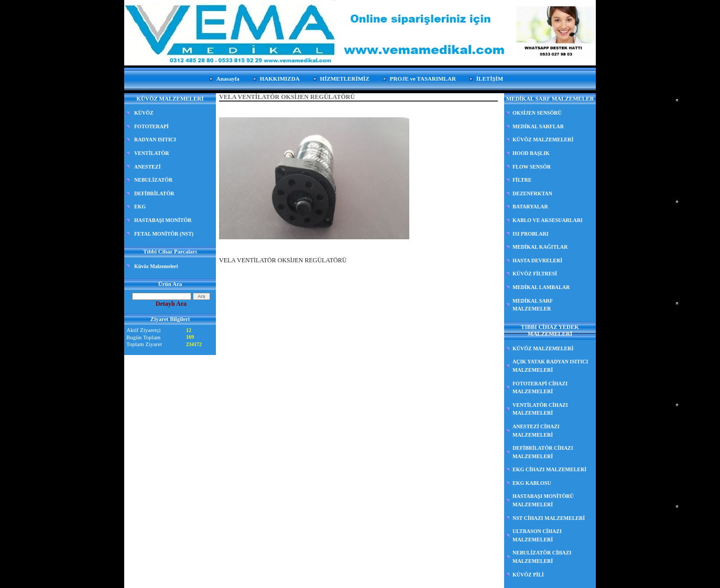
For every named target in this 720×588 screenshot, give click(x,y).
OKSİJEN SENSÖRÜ (537, 113)
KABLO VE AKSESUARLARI (548, 220)
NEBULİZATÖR (153, 180)
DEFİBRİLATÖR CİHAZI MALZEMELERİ (543, 452)
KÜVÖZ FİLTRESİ (535, 274)
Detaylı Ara (171, 304)
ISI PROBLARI (531, 234)
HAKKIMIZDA (280, 79)
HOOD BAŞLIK (531, 153)
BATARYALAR (530, 207)
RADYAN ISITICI (155, 140)
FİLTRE (522, 180)
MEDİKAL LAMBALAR (541, 287)
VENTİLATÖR (152, 153)
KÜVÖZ (144, 113)
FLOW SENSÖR (532, 167)
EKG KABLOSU (532, 483)
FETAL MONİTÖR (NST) (164, 234)
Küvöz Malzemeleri (156, 266)
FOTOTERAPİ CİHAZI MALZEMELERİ (540, 388)
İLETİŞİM (490, 79)
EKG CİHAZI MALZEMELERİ (549, 469)
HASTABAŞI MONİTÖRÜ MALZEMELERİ (543, 500)
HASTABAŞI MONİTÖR (163, 220)
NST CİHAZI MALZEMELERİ (549, 518)
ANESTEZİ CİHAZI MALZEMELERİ (536, 431)
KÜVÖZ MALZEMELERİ (543, 140)
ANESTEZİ (148, 167)
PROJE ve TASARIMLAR (423, 79)
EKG (140, 207)
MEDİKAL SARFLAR (538, 126)
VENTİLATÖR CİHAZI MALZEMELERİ (540, 409)
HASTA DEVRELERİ (537, 260)
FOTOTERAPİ (151, 126)
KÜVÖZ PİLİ (528, 575)
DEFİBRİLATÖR (154, 193)
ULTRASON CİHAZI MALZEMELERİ (537, 535)
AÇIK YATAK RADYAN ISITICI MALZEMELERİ (550, 366)
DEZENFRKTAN (532, 193)
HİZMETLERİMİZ (345, 79)
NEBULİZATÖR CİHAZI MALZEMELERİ (542, 557)
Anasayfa (228, 79)
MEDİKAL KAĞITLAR (540, 247)
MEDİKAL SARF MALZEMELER (533, 305)
